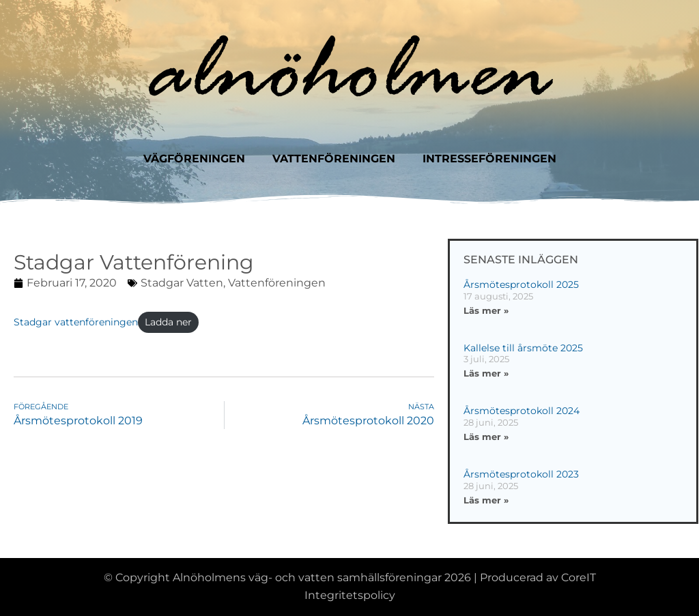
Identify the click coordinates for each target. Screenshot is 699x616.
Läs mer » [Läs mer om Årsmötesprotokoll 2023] (486, 500)
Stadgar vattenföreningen (76, 322)
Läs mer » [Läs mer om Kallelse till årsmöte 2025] (486, 373)
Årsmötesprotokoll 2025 (521, 284)
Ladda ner (168, 322)
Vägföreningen (194, 159)
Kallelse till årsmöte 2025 (523, 348)
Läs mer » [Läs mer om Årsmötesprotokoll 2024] (486, 437)
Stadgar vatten (182, 283)
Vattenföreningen (334, 159)
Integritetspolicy (350, 595)
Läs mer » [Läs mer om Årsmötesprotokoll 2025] (486, 310)
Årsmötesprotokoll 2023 (521, 474)
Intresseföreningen (489, 159)
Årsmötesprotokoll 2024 (522, 411)
